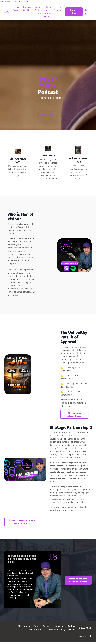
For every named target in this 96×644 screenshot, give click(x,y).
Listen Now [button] (48, 115)
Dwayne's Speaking (27, 9)
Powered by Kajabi (85, 638)
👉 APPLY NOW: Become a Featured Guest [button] (22, 524)
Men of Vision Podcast (37, 10)
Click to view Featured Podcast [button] (74, 416)
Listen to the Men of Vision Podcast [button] (78, 582)
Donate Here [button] (74, 12)
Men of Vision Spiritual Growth (47, 12)
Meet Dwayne (16, 9)
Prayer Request (58, 9)
